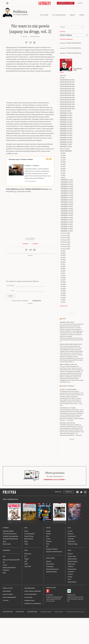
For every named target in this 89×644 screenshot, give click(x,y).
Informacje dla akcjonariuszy (33, 628)
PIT (26, 580)
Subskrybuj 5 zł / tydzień (66, 3)
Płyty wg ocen (44, 16)
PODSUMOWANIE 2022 (67, 128)
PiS (4, 586)
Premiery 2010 (65, 257)
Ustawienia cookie (29, 625)
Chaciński (71, 563)
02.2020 (63, 304)
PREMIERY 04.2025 (66, 153)
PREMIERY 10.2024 (66, 166)
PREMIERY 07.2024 (66, 159)
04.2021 (63, 282)
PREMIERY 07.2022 (67, 231)
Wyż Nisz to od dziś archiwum (68, 414)
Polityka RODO (28, 622)
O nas (69, 603)
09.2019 (63, 195)
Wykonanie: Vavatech (59, 636)
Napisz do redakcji (8, 619)
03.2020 (63, 306)
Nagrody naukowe (51, 596)
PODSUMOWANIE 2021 (67, 126)
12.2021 (63, 299)
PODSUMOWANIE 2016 (67, 115)
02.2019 (63, 179)
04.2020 (63, 308)
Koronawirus (6, 575)
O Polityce (6, 625)
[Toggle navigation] (7, 3)
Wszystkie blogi (73, 568)
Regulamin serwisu (30, 612)
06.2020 (63, 313)
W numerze (6, 552)
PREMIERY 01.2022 (67, 204)
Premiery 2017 (65, 273)
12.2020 (63, 326)
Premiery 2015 (65, 268)
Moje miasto (71, 588)
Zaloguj (80, 3)
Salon (4, 565)
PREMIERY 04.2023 (67, 219)
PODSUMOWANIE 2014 (67, 111)
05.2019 (63, 186)
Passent (70, 555)
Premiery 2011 (65, 259)
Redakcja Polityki (8, 612)
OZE (26, 585)
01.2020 (63, 302)
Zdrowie (49, 585)
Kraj (4, 581)
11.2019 (63, 199)
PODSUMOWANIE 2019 (67, 122)
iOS (47, 619)
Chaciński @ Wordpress (68, 410)
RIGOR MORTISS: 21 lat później (68, 432)
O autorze (63, 99)
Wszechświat (50, 588)
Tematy (70, 601)
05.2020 (63, 311)
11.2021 (63, 297)
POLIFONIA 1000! (66, 135)
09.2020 (63, 319)
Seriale (48, 563)
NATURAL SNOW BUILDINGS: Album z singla (71, 368)
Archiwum (71, 596)
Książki (48, 555)
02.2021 (63, 277)
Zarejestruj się (37, 301)
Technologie (50, 591)
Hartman (70, 558)
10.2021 (63, 295)
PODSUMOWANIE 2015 (67, 113)
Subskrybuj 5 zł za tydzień (54, 504)
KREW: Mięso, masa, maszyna (67, 447)
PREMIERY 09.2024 (66, 164)
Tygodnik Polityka (8, 555)
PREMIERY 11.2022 (67, 248)
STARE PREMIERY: (66, 175)
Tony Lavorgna (30, 240)
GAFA (26, 588)
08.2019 (63, 193)
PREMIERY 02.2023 (67, 211)
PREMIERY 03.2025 (66, 148)
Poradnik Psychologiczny (10, 560)
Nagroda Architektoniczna (54, 576)
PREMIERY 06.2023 (67, 228)
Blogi (69, 552)
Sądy (4, 597)
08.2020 (63, 317)
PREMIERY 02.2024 (66, 142)
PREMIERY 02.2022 (67, 208)
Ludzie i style (72, 580)
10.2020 (63, 322)
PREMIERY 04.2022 (67, 217)
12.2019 (63, 202)
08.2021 (63, 291)
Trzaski (63, 343)
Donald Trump (29, 560)
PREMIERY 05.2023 (67, 224)
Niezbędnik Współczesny (10, 563)
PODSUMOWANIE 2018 (67, 119)
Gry (47, 570)
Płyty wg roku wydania (59, 16)
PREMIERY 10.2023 (67, 246)
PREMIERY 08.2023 (67, 237)
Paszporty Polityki (52, 573)
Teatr (48, 568)
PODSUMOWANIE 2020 (67, 124)
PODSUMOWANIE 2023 (67, 131)
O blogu (62, 102)
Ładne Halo (49, 636)
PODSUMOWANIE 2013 (67, 108)
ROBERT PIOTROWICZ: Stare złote (68, 389)
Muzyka (48, 558)
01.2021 (63, 275)
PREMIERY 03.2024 (66, 146)
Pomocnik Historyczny (10, 558)
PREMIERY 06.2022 (67, 226)
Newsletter (58, 516)
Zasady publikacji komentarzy (33, 615)
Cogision (45, 636)
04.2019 (63, 184)
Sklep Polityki (72, 606)
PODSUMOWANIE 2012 (67, 106)
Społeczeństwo (72, 583)
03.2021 (63, 279)
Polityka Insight (20, 636)
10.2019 (63, 197)
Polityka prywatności (31, 619)
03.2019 (63, 182)
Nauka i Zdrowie (50, 582)
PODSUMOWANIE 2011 (67, 104)
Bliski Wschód (29, 563)
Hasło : (13, 291)
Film (47, 560)
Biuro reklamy (7, 615)
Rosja (26, 565)
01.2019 (63, 177)
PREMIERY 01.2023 (67, 206)
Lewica (5, 589)
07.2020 (63, 315)
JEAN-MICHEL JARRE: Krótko (67, 346)
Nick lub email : (11, 286)
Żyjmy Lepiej (7, 568)
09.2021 (63, 293)
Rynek (26, 575)
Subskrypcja (69, 516)
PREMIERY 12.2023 (67, 255)
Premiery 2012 (65, 262)
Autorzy (70, 598)
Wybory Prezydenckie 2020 (11, 584)
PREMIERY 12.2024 (66, 171)
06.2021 (63, 286)
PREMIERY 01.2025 (66, 139)
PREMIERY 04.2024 (66, 151)
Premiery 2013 (65, 264)
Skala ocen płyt (65, 173)
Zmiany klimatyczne (52, 593)
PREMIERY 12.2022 (67, 253)
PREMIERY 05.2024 (66, 155)
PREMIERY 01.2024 (66, 137)
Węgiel (27, 583)
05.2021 (63, 284)
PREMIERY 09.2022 (67, 239)
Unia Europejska (29, 558)
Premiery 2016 (65, 271)
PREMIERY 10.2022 (67, 244)
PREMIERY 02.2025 (66, 144)
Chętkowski (71, 565)
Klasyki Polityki (73, 585)
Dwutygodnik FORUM (8, 636)
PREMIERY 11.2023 (67, 251)
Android (51, 619)
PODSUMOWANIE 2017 (67, 117)
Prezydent (6, 594)
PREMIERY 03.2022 (67, 213)
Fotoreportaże (72, 593)
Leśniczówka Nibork (32, 636)
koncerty (72, 16)
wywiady (82, 16)
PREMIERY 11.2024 (66, 168)
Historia (70, 578)
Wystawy (49, 565)
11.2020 (63, 324)
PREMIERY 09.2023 (67, 242)
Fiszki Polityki (71, 619)
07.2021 (63, 288)
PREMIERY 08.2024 (66, 162)
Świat (26, 552)
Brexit (26, 555)
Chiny (26, 568)
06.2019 (63, 188)
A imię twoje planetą (74, 67)
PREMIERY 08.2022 (67, 235)
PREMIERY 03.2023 (67, 215)
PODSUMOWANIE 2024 (67, 133)
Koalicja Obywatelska (9, 591)
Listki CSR (28, 591)
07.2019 (63, 191)
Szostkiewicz (72, 560)
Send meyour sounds (72, 337)
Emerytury (28, 578)
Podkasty (71, 591)
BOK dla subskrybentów (9, 622)
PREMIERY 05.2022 (67, 222)
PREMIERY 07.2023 (67, 233)
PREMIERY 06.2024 (66, 157)
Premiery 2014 (65, 266)
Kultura (48, 552)
